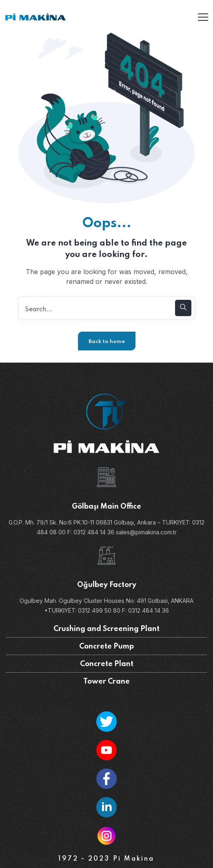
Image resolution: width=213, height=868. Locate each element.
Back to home (107, 342)
